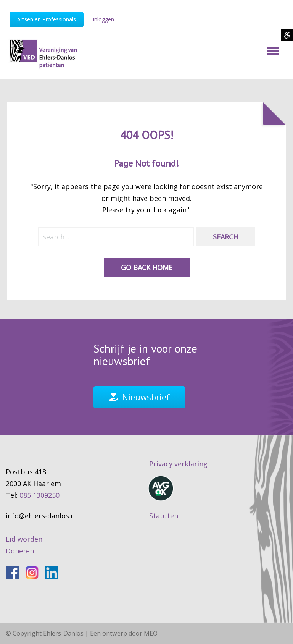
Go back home (147, 267)
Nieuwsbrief (146, 397)
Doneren (20, 551)
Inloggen (103, 19)
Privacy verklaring (178, 464)
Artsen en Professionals (47, 19)
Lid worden (24, 539)
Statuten (164, 516)
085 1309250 (39, 495)
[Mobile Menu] (273, 51)
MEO (151, 633)
